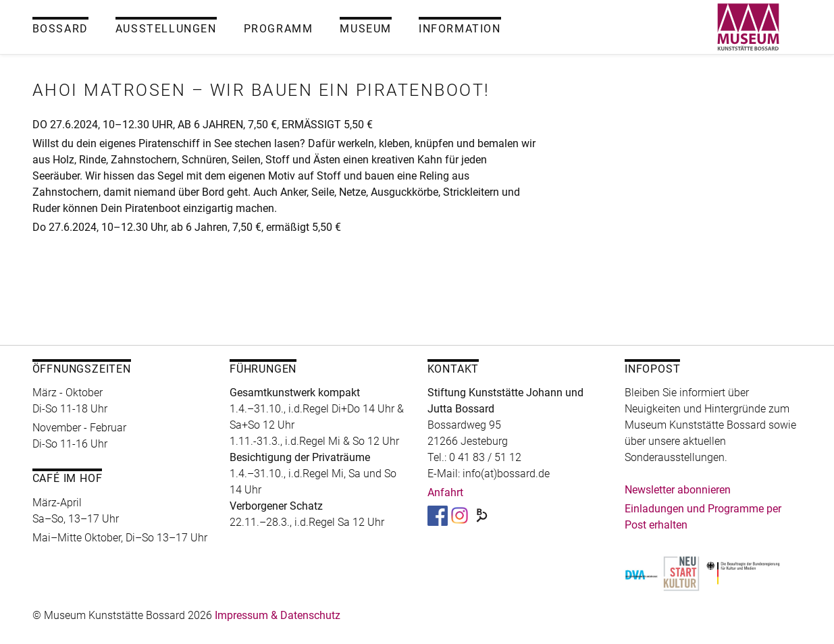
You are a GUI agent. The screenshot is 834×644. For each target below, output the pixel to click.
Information (460, 29)
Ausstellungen (166, 29)
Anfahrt (445, 492)
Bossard (60, 29)
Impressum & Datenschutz (278, 615)
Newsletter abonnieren (678, 490)
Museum (366, 29)
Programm (279, 29)
